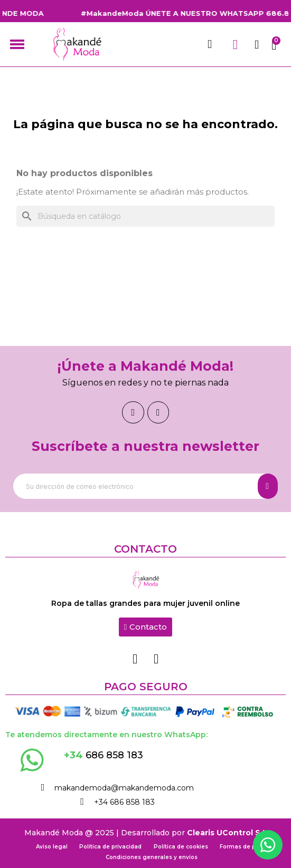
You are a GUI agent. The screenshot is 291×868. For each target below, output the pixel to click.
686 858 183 (104, 755)
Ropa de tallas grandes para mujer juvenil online (145, 603)
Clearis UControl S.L (227, 833)
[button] (145, 627)
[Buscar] (145, 216)
